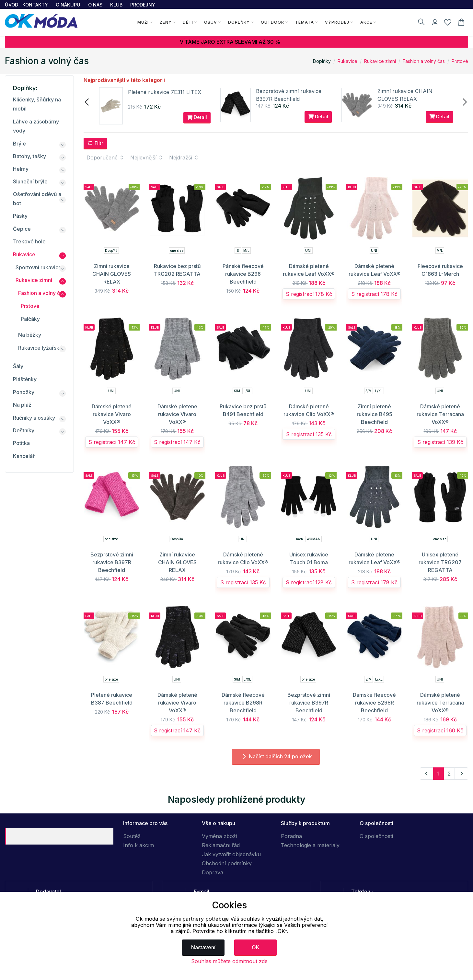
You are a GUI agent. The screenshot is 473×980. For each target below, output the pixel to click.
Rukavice (347, 61)
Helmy (21, 169)
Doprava (213, 872)
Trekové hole (29, 241)
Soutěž (132, 836)
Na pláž (22, 405)
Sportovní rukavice (39, 267)
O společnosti (376, 836)
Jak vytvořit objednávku (231, 854)
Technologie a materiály (310, 845)
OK (256, 947)
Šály (18, 366)
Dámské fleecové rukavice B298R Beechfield (243, 703)
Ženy (165, 22)
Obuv (210, 22)
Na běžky (30, 335)
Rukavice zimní (380, 61)
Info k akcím (138, 845)
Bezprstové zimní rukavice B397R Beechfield (112, 562)
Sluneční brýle (30, 181)
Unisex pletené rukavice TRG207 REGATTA (440, 562)
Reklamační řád (221, 845)
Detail (197, 117)
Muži (143, 22)
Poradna (291, 836)
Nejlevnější (147, 157)
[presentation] (87, 101)
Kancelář (24, 456)
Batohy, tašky (29, 156)
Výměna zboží (219, 836)
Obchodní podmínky (227, 863)
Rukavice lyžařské (40, 348)
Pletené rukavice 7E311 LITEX (165, 92)
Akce (366, 22)
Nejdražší (184, 157)
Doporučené (105, 157)
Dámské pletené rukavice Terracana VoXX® (440, 414)
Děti (188, 22)
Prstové (460, 61)
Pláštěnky (25, 379)
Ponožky (24, 392)
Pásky (20, 216)
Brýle (19, 144)
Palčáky (30, 319)
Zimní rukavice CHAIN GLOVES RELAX (112, 274)
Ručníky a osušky (34, 418)
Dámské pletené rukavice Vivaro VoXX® (112, 414)
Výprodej (337, 22)
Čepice (22, 229)
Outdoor (272, 22)
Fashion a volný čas (424, 61)
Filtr (95, 143)
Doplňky (239, 22)
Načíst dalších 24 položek (276, 756)
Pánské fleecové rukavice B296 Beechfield (243, 274)
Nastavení (203, 947)
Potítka (21, 443)
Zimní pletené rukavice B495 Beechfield (375, 414)
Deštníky (24, 430)
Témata (304, 22)
